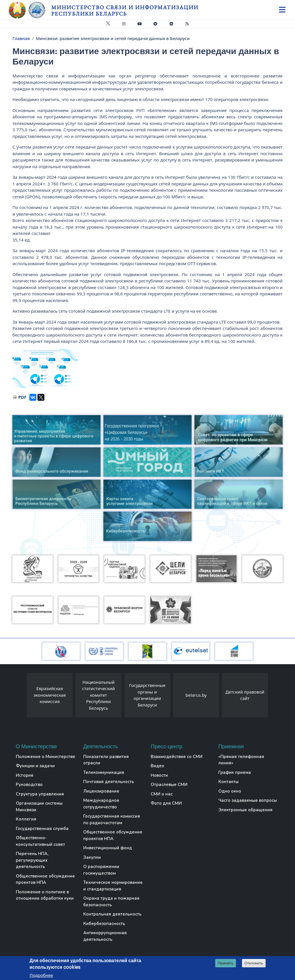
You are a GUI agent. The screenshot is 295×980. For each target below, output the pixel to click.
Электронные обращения (245, 810)
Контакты (228, 782)
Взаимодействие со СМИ (177, 757)
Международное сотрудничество (101, 804)
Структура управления (40, 794)
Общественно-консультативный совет (40, 841)
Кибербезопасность (104, 924)
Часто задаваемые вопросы (248, 800)
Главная (21, 38)
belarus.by (196, 695)
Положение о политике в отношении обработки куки (45, 895)
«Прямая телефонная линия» (241, 760)
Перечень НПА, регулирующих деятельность (32, 860)
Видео (157, 766)
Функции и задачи (35, 766)
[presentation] (21, 697)
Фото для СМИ (166, 803)
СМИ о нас (162, 794)
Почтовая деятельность (109, 782)
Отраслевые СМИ (169, 785)
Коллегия (26, 819)
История (25, 775)
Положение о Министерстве (46, 757)
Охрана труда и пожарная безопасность (111, 902)
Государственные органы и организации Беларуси (147, 695)
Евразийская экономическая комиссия (50, 695)
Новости (159, 775)
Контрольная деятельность (112, 914)
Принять (226, 963)
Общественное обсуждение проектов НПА (45, 879)
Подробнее (41, 975)
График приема (235, 772)
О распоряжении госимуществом (101, 870)
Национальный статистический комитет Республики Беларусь (99, 695)
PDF (22, 397)
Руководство (29, 785)
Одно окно (230, 791)
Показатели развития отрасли (106, 760)
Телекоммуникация (104, 772)
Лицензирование (101, 791)
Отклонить (254, 963)
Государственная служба (42, 829)
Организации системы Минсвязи (39, 807)
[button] (45, 369)
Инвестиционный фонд (108, 848)
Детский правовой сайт (245, 695)
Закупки (92, 857)
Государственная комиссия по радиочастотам (112, 819)
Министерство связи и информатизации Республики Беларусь (125, 11)
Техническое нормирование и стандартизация (113, 886)
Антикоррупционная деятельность (105, 936)
